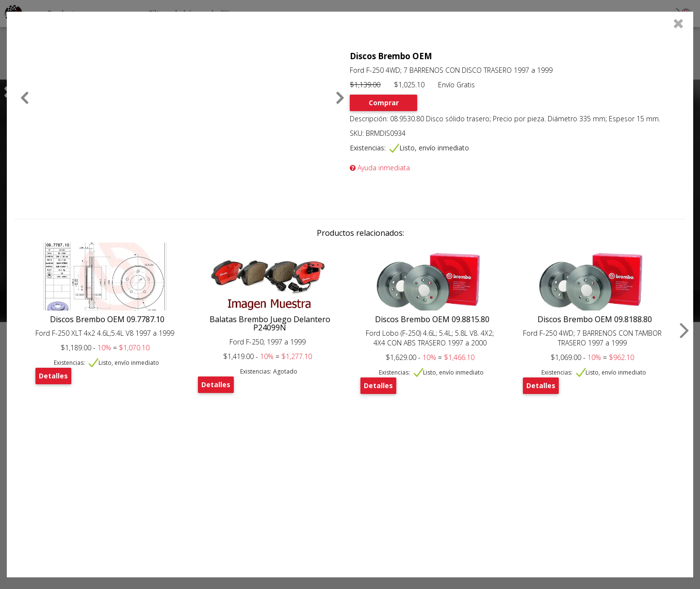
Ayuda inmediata (380, 168)
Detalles (53, 376)
